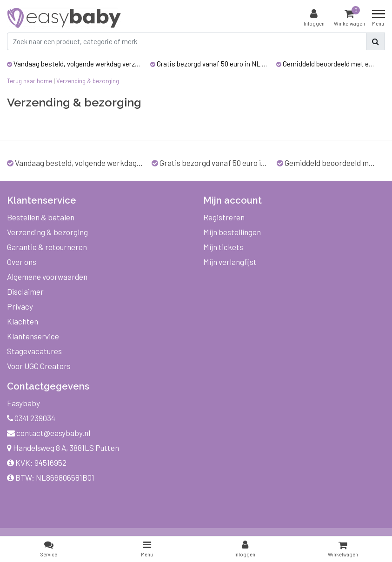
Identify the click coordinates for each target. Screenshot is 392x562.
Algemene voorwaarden (47, 277)
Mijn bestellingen (232, 232)
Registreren (224, 217)
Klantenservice (33, 336)
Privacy (20, 306)
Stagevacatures (34, 351)
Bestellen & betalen (41, 217)
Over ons (22, 262)
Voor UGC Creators (39, 366)
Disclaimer (25, 291)
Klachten (23, 321)
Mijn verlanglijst (230, 262)
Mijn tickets (223, 247)
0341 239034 (31, 418)
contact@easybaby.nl (49, 433)
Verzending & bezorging (88, 81)
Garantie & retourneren (47, 247)
